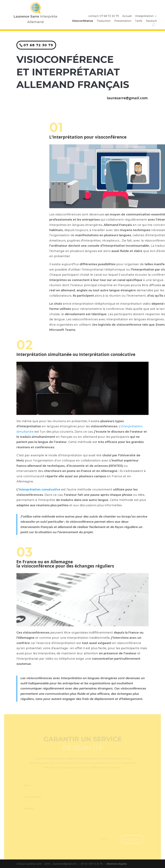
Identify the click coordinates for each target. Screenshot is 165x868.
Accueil (127, 16)
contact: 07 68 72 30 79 (104, 16)
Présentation (123, 21)
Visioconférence (82, 21)
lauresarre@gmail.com (127, 97)
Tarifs (139, 21)
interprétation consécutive (40, 490)
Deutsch (151, 21)
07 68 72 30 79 (39, 44)
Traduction (104, 21)
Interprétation (144, 16)
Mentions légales (117, 864)
